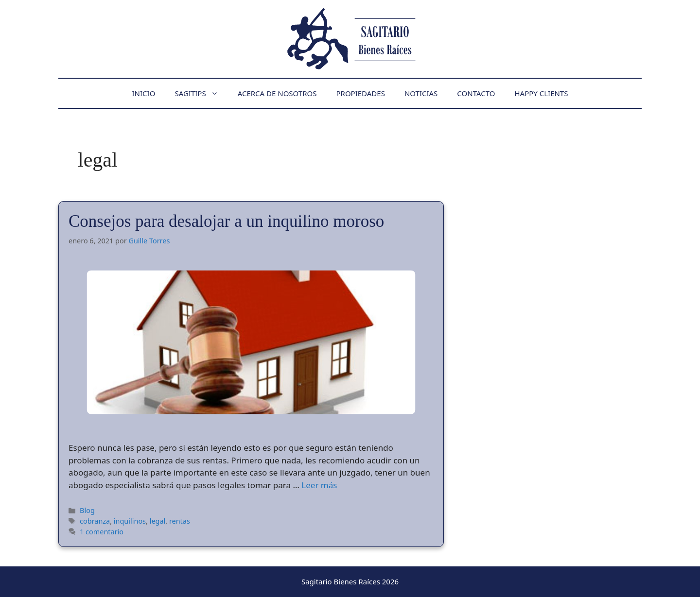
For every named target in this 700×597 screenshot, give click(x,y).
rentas (180, 521)
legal (158, 521)
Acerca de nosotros (277, 93)
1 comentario (102, 532)
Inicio (144, 93)
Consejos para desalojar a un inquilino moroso (226, 221)
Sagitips (201, 93)
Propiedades (360, 93)
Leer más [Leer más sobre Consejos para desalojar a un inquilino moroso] (319, 485)
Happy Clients (541, 93)
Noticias (421, 93)
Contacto (476, 93)
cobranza (95, 521)
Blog (87, 510)
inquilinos (130, 521)
